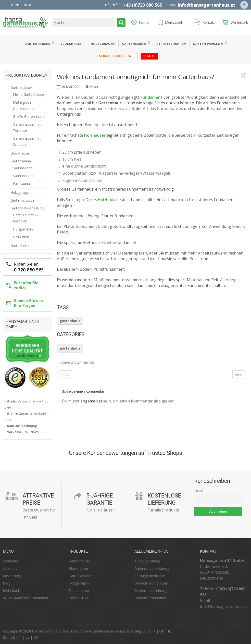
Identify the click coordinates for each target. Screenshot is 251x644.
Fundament (152, 97)
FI (20, 637)
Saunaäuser (22, 168)
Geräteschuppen (171, 44)
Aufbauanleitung (147, 561)
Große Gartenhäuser (29, 116)
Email (198, 491)
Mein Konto (12, 590)
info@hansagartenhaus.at (207, 5)
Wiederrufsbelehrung (151, 590)
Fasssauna (21, 184)
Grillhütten (21, 237)
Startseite (11, 561)
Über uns (12, 5)
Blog (28, 5)
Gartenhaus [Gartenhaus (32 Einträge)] (70, 321)
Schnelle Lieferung (115, 56)
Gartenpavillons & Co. (28, 208)
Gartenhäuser (37, 44)
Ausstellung (12, 576)
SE (13, 637)
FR (153, 631)
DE (145, 631)
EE (27, 637)
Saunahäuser (23, 176)
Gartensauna (134, 44)
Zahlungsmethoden (150, 576)
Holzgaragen (103, 44)
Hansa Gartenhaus (47, 631)
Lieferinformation (148, 598)
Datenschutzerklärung (152, 568)
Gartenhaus (70, 348)
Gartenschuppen (24, 200)
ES (5, 637)
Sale (149, 56)
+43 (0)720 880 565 (143, 5)
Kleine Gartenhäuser (29, 94)
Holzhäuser (95, 135)
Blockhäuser (72, 44)
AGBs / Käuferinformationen (25, 598)
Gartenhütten (21, 246)
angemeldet (91, 401)
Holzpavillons (23, 229)
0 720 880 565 (29, 270)
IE (169, 631)
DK (36, 637)
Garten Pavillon (208, 44)
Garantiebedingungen (151, 583)
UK (162, 631)
